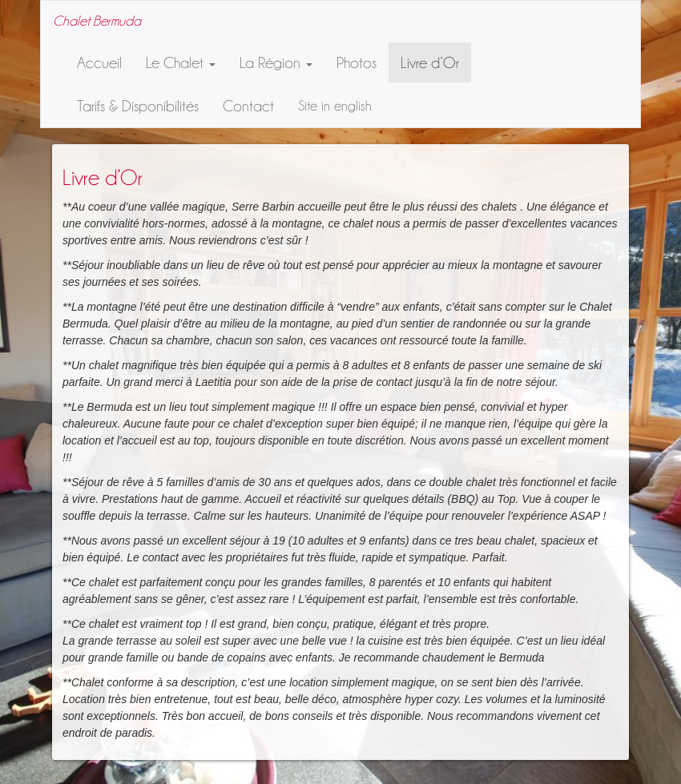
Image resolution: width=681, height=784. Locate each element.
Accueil (99, 62)
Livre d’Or (430, 62)
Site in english (335, 106)
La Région (276, 62)
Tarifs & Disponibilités (138, 106)
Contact (248, 106)
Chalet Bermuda (97, 21)
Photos (357, 62)
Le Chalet (181, 62)
